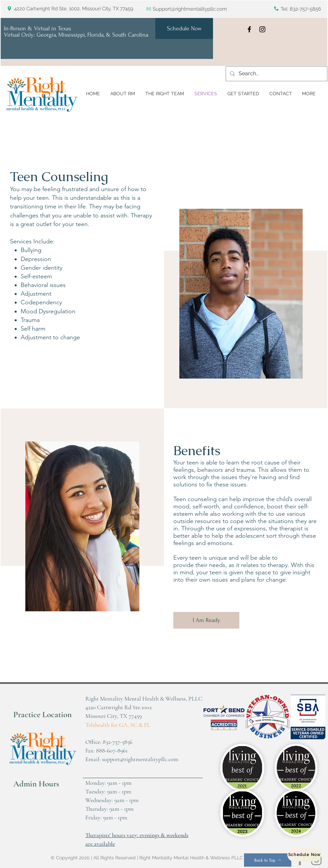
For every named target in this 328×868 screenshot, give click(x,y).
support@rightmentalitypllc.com (140, 759)
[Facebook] (249, 29)
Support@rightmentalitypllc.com (190, 9)
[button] (309, 94)
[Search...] (276, 74)
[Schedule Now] (184, 28)
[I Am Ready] (206, 620)
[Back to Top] (268, 860)
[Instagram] (262, 29)
